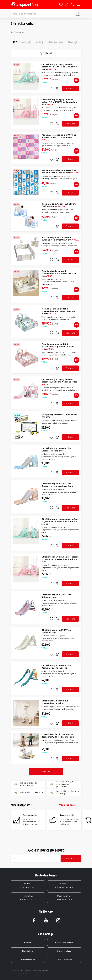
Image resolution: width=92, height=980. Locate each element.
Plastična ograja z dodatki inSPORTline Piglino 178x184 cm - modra (58, 311)
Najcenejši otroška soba (28, 792)
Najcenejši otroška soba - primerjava (64, 792)
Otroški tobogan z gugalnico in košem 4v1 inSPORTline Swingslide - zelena (60, 67)
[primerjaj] (57, 88)
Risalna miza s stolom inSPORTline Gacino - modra (59, 205)
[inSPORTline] (25, 5)
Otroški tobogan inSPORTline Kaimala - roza (56, 596)
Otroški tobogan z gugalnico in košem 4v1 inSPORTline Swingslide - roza (60, 102)
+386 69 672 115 (64, 898)
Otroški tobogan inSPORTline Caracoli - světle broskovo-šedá (57, 485)
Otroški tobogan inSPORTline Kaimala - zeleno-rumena (56, 667)
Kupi (70, 159)
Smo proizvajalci (30, 815)
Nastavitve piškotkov (19, 973)
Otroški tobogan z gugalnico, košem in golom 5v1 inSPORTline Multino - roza (60, 559)
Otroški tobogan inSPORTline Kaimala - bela (56, 631)
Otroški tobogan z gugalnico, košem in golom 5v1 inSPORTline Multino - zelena (60, 521)
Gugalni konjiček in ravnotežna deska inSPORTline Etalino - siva (58, 736)
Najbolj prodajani (56, 42)
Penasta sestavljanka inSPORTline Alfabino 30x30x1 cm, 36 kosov (59, 137)
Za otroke (20, 32)
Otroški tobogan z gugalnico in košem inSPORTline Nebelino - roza (59, 382)
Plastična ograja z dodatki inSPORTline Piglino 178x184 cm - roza (58, 346)
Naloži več (46, 771)
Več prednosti (70, 805)
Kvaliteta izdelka (67, 815)
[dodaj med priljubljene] (51, 88)
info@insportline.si (64, 886)
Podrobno (70, 88)
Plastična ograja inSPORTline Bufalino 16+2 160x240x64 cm (60, 239)
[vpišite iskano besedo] (42, 14)
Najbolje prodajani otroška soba (25, 784)
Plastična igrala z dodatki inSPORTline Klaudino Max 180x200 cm (59, 273)
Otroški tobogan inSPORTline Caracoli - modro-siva (56, 450)
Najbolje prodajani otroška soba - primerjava (61, 784)
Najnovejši (73, 42)
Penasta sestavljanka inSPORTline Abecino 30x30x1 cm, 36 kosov (60, 172)
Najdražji (40, 42)
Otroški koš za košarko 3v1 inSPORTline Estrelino (55, 702)
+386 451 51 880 (28, 886)
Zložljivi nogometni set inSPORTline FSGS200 (60, 416)
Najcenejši (26, 42)
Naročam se (71, 858)
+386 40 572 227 (28, 898)
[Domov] (12, 32)
